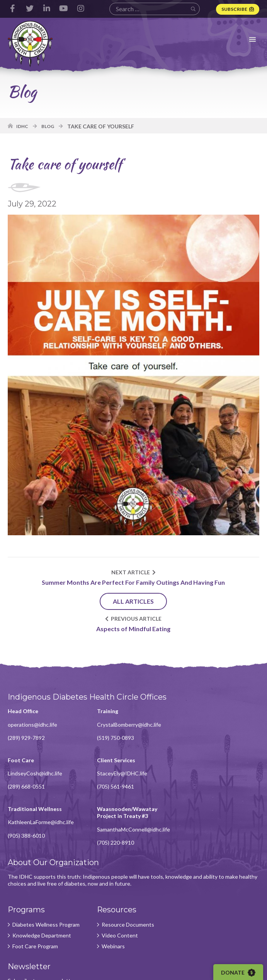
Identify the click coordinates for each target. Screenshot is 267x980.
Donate (239, 973)
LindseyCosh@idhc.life (213, 725)
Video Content (119, 887)
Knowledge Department (42, 887)
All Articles (134, 602)
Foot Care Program (35, 898)
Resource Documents (128, 876)
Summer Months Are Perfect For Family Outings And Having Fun (134, 583)
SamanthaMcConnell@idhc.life (222, 781)
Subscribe (234, 9)
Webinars (113, 898)
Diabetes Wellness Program (46, 876)
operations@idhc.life (32, 725)
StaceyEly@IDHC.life (33, 774)
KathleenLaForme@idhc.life (130, 774)
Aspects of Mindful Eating (134, 629)
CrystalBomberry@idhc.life (129, 725)
